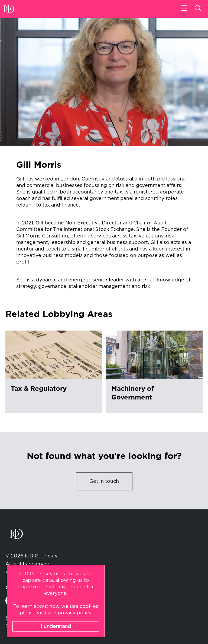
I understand (56, 627)
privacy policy (75, 613)
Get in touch (104, 481)
